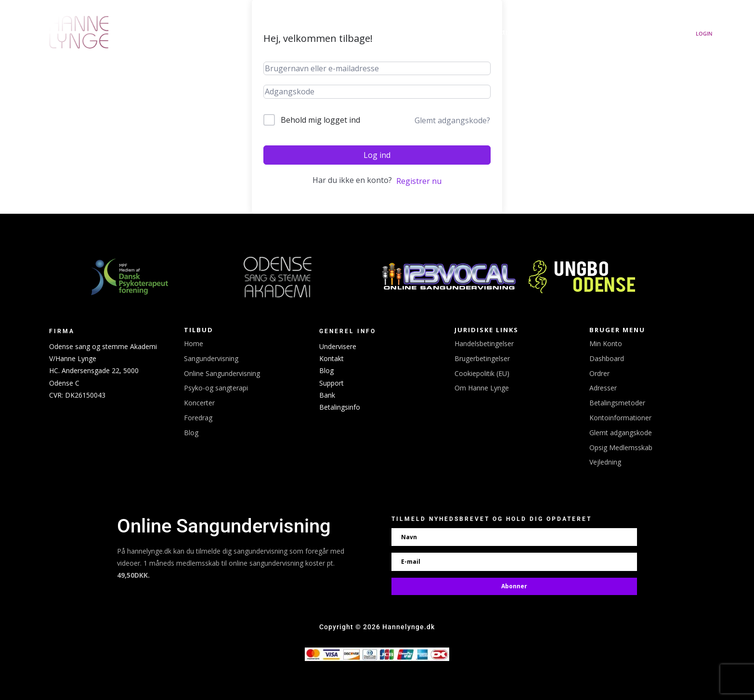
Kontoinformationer (620, 418)
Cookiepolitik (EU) (482, 373)
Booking (454, 32)
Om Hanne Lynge (637, 32)
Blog (191, 433)
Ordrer (599, 373)
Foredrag (198, 418)
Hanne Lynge (318, 32)
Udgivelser (368, 32)
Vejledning (605, 462)
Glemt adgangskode (621, 433)
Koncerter (413, 32)
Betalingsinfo (340, 407)
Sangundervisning (558, 32)
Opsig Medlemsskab (621, 447)
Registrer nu (419, 181)
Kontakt (331, 358)
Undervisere (338, 346)
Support (331, 383)
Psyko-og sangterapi (216, 388)
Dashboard (607, 358)
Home (194, 344)
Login (704, 33)
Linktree (502, 32)
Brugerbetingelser (482, 358)
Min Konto (606, 344)
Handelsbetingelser (484, 344)
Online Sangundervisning (222, 373)
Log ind (377, 155)
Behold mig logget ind (320, 120)
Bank (327, 395)
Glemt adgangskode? (452, 120)
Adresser (603, 388)
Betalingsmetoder (617, 403)
